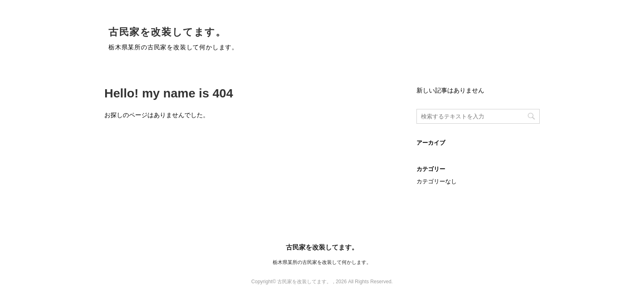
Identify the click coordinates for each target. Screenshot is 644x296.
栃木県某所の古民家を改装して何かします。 (322, 262)
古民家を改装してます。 (167, 32)
